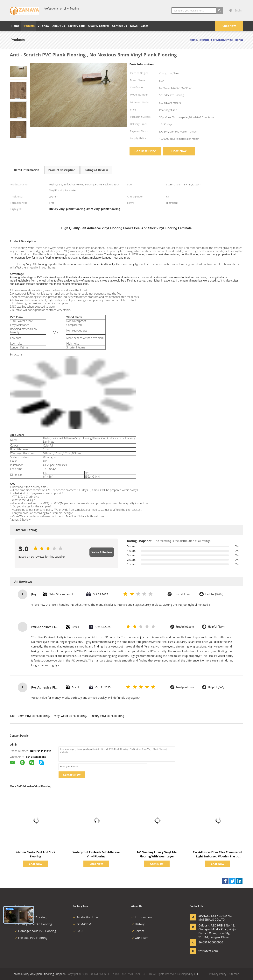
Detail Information (27, 170)
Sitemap (234, 974)
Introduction (142, 917)
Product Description (62, 170)
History (138, 924)
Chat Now (229, 26)
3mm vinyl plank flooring (34, 716)
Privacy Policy (218, 974)
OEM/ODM (82, 924)
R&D (78, 931)
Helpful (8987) (214, 594)
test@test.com (208, 951)
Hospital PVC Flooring (31, 938)
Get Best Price (145, 151)
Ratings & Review (96, 170)
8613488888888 (36, 757)
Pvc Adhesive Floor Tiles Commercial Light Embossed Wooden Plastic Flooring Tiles (218, 856)
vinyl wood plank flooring (70, 716)
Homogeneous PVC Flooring (35, 931)
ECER (197, 974)
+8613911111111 (41, 751)
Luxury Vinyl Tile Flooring (33, 924)
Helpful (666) (216, 687)
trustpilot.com (182, 594)
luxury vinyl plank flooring (108, 716)
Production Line (85, 917)
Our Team (140, 938)
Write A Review (102, 552)
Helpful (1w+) (216, 627)
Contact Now (72, 775)
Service (138, 931)
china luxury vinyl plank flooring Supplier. (40, 974)
